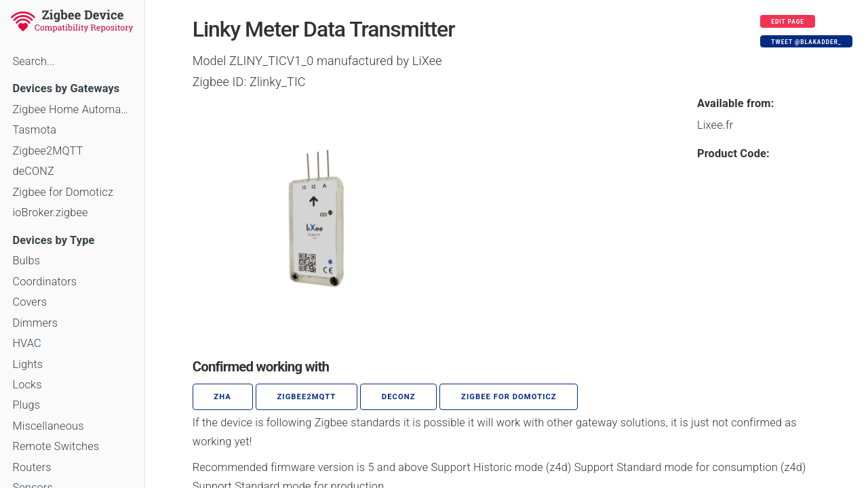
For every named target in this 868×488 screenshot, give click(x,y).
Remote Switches (56, 446)
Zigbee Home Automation (72, 109)
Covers (29, 302)
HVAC (27, 343)
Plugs (26, 405)
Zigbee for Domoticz (63, 192)
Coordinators (44, 282)
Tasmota (34, 130)
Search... (34, 61)
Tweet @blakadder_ (806, 42)
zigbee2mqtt (306, 397)
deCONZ (33, 171)
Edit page (788, 22)
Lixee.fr (715, 125)
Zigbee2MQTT (47, 151)
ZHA (222, 397)
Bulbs (26, 261)
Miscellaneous (48, 426)
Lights (27, 364)
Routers (32, 467)
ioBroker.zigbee (50, 212)
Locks (27, 385)
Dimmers (35, 323)
